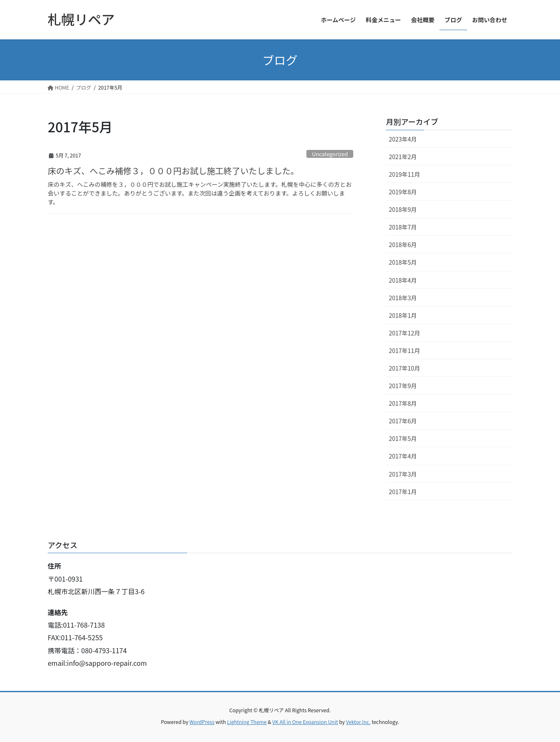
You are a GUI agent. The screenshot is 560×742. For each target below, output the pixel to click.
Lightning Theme (247, 722)
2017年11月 (405, 350)
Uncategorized (330, 154)
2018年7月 (403, 227)
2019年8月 (403, 192)
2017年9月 (403, 386)
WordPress (202, 722)
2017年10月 (405, 368)
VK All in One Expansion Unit (305, 722)
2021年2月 (403, 157)
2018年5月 (403, 262)
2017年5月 (403, 438)
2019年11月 (405, 174)
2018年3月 (403, 298)
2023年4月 (403, 139)
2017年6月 (403, 421)
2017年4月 (403, 456)
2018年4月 (403, 280)
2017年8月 (403, 403)
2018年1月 (403, 315)
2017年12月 (405, 333)
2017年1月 (403, 492)
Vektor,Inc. (358, 722)
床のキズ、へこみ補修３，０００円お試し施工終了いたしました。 (173, 171)
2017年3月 (403, 474)
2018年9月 (403, 209)
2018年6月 (403, 245)
